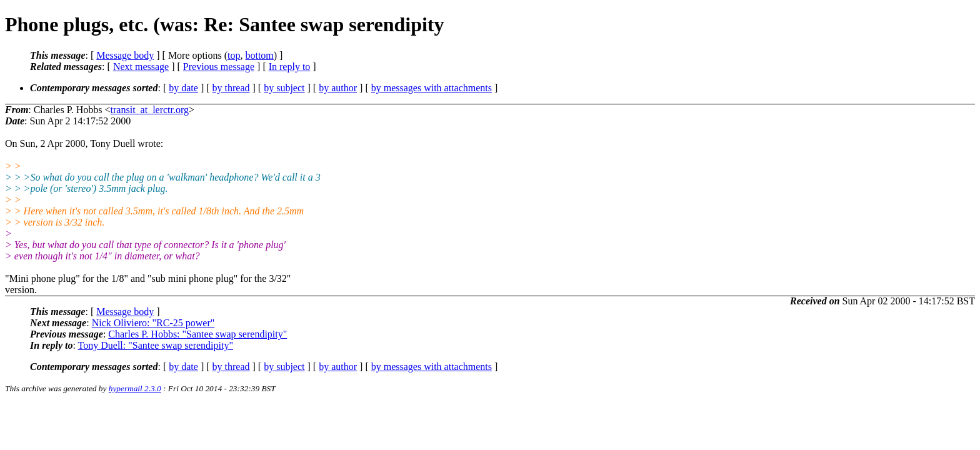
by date (183, 88)
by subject (284, 88)
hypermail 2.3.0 (135, 388)
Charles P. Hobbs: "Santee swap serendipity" (197, 334)
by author (338, 88)
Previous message (219, 67)
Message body (125, 55)
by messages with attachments (432, 88)
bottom (259, 55)
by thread (231, 88)
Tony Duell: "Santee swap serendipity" (156, 345)
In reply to (290, 67)
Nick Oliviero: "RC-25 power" (153, 323)
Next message (141, 67)
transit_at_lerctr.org (150, 110)
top (234, 55)
